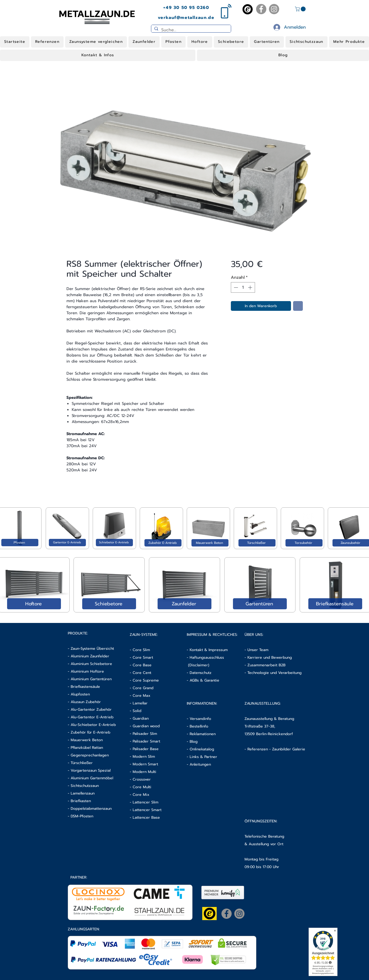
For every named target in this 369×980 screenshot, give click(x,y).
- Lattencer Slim (145, 802)
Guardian (141, 718)
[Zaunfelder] (184, 604)
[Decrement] (235, 287)
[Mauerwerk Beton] (210, 543)
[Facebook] (261, 9)
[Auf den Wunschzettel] (298, 306)
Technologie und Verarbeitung (274, 673)
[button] (301, 9)
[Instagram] (274, 9)
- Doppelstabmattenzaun (90, 809)
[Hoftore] (34, 604)
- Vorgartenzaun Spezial (89, 770)
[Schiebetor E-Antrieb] (114, 543)
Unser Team (258, 650)
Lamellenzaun (83, 793)
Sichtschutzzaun (85, 786)
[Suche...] (191, 30)
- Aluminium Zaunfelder (89, 656)
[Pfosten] (20, 543)
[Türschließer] (257, 543)
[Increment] (251, 287)
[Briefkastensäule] (335, 604)
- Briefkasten (79, 801)
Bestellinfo (199, 726)
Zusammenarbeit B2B (266, 665)
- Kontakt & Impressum (207, 650)
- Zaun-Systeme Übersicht (91, 649)
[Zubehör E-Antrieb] (163, 543)
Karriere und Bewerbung (270, 657)
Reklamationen (203, 734)
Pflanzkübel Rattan (87, 748)
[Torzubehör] (304, 543)
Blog (194, 742)
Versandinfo (200, 719)
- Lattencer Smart (146, 810)
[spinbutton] (243, 287)
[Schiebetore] (109, 604)
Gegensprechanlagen (90, 755)
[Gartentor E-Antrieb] (67, 543)
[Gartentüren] (260, 604)
